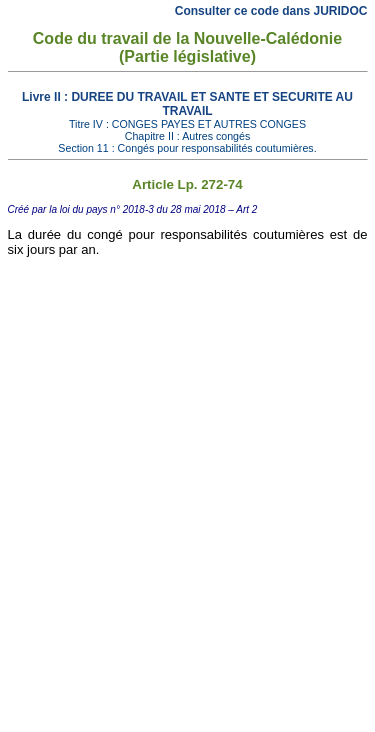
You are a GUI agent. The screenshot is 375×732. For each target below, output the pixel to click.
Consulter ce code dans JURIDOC (271, 11)
